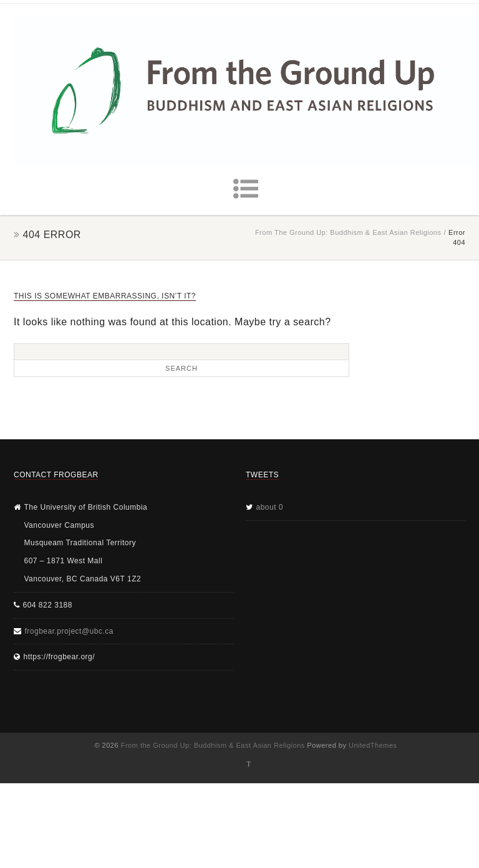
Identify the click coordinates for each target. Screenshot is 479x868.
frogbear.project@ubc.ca (69, 631)
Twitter (249, 764)
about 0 (270, 507)
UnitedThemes (373, 745)
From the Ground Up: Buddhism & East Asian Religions (348, 232)
